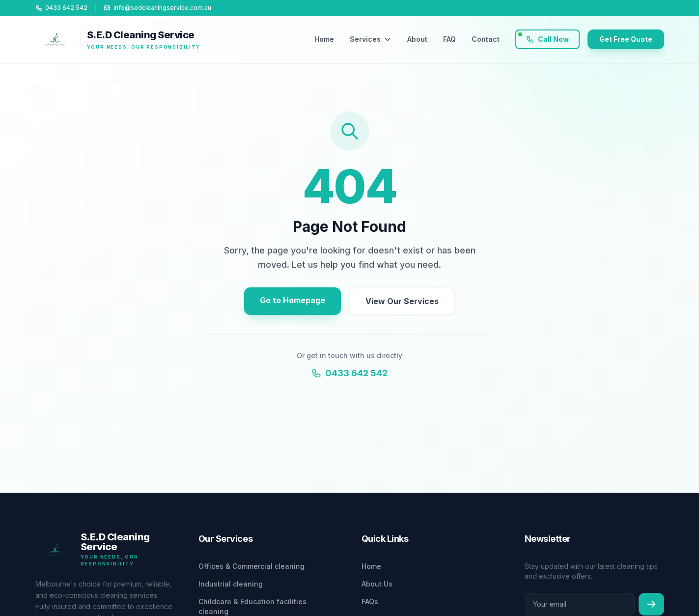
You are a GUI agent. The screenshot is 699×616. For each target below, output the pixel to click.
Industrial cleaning (231, 584)
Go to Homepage (293, 300)
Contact (486, 39)
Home (324, 39)
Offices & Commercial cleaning (252, 566)
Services (371, 39)
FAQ (449, 39)
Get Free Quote (626, 39)
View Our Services (402, 301)
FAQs (370, 602)
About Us (377, 584)
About (417, 39)
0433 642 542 (349, 373)
